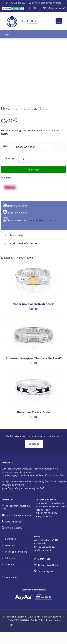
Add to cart (33, 181)
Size (5, 157)
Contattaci (34, 455)
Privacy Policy (53, 632)
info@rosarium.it (44, 528)
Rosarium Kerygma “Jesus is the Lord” (34, 370)
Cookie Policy (38, 632)
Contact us (10, 551)
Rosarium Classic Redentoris (34, 316)
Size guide (7, 189)
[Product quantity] (25, 170)
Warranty (10, 576)
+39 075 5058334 (18, 3)
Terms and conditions (16, 563)
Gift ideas (10, 570)
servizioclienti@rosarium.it (46, 3)
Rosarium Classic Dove (34, 424)
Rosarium (10, 557)
